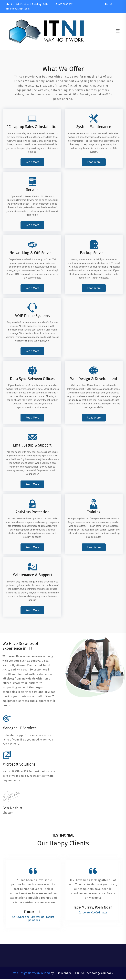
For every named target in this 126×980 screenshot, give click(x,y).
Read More (32, 162)
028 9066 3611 (64, 4)
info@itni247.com (18, 9)
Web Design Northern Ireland (31, 974)
